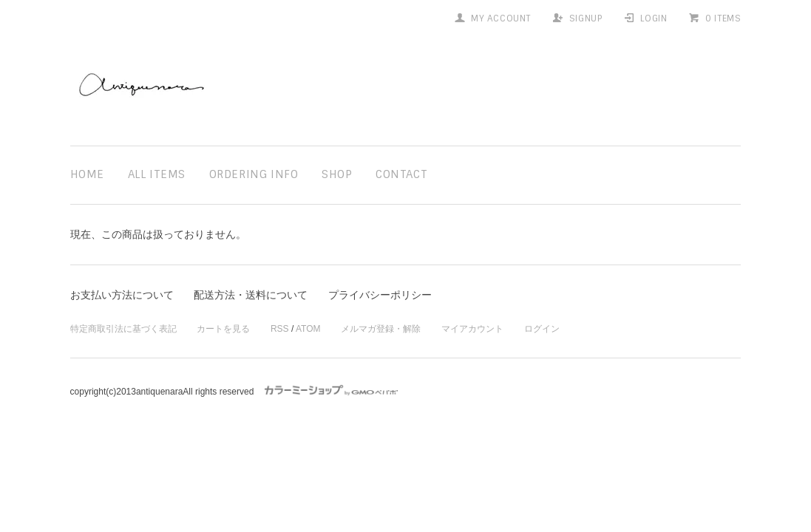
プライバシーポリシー (380, 295)
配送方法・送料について (251, 295)
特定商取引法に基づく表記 (123, 329)
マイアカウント (472, 329)
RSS (280, 329)
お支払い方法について (122, 295)
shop (337, 174)
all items (157, 174)
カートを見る (223, 329)
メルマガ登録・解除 (381, 329)
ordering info (254, 174)
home (87, 174)
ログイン (542, 329)
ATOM (308, 329)
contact (401, 174)
